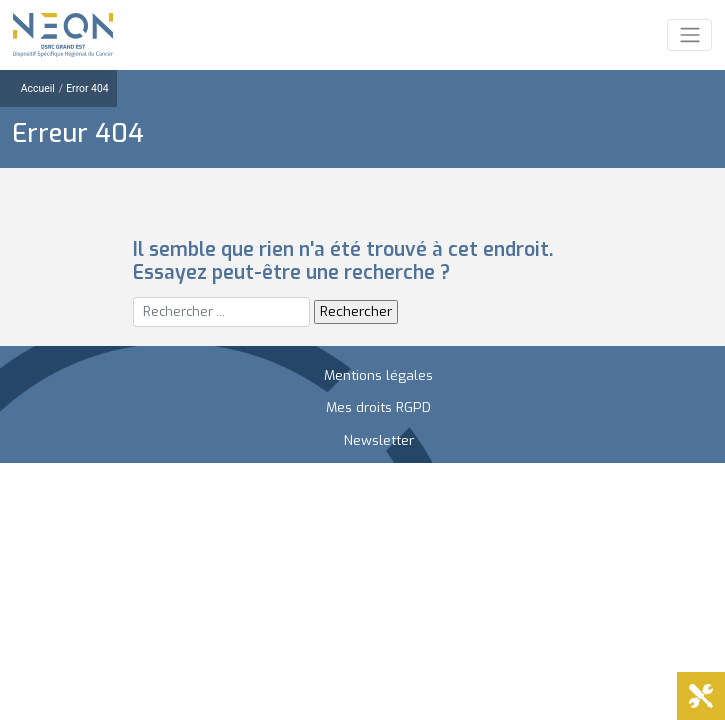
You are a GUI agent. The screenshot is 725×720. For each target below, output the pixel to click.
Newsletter (379, 440)
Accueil (38, 88)
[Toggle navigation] (689, 35)
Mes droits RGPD (378, 407)
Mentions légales (378, 375)
